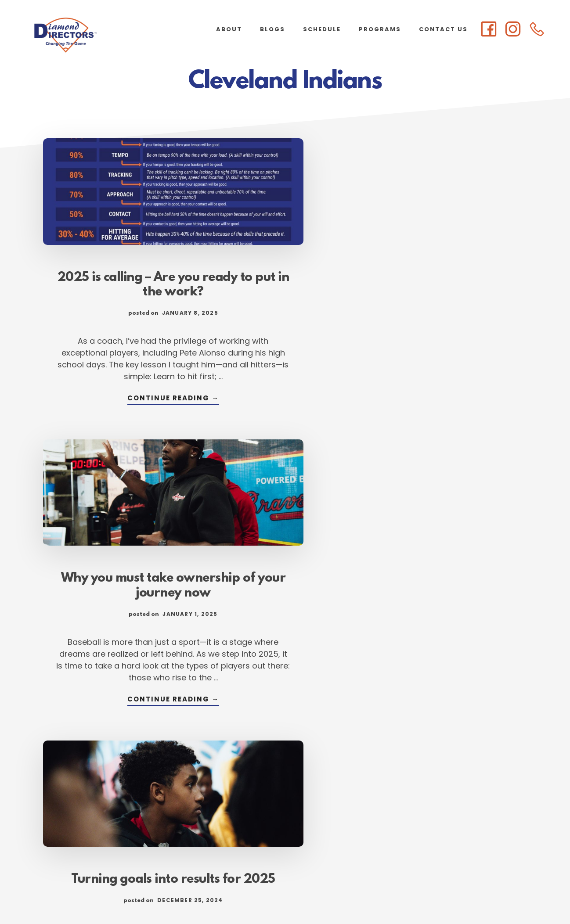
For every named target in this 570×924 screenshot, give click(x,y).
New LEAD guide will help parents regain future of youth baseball (285, 563)
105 (357, 821)
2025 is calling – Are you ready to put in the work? (118, 248)
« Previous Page (178, 821)
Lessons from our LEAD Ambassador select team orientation (118, 602)
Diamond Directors (88, 35)
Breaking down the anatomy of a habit (452, 548)
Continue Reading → (118, 404)
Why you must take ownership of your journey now (285, 248)
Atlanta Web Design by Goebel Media (354, 894)
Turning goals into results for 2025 (452, 240)
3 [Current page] (277, 821)
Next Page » (399, 821)
